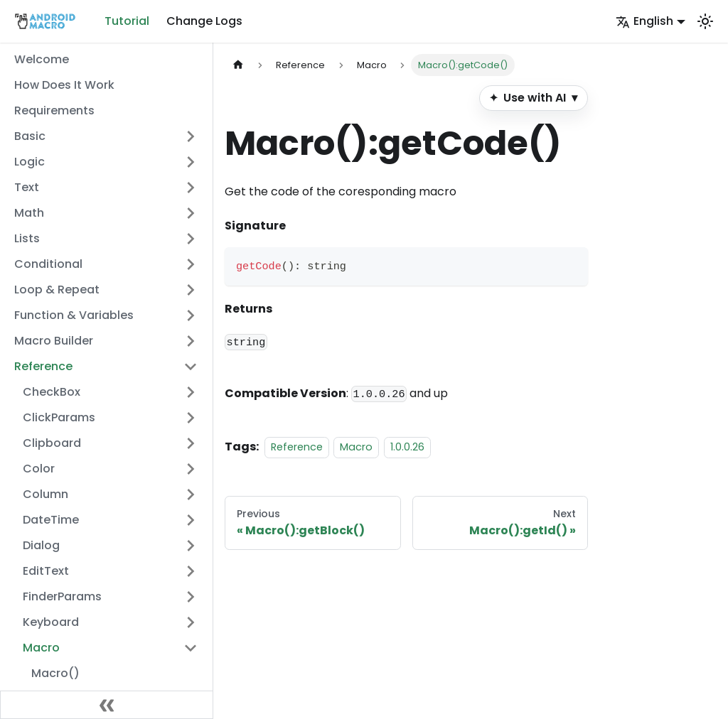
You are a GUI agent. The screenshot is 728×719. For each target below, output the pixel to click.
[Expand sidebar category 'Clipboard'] (191, 443)
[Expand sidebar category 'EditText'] (191, 571)
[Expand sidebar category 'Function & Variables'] (191, 315)
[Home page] (238, 65)
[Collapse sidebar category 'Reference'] (191, 367)
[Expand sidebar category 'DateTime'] (191, 520)
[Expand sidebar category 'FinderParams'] (191, 597)
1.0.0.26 (407, 447)
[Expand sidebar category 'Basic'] (191, 136)
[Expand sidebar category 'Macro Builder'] (191, 341)
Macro (356, 447)
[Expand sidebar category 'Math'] (191, 213)
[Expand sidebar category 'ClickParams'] (191, 418)
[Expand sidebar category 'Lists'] (191, 239)
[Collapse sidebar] (107, 705)
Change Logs (204, 21)
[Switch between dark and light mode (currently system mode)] (705, 21)
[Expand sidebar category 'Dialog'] (191, 546)
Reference (297, 447)
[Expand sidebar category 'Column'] (191, 494)
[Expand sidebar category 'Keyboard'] (191, 622)
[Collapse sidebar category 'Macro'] (191, 648)
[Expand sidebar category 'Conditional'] (191, 264)
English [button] (644, 21)
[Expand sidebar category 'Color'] (191, 469)
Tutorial (127, 21)
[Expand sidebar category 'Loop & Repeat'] (191, 290)
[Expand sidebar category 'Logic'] (191, 162)
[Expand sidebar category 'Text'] (191, 188)
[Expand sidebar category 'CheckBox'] (191, 392)
